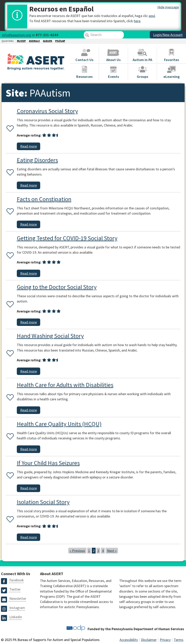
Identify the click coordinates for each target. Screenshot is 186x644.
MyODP (21, 41)
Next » (112, 551)
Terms (179, 640)
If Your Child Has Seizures (48, 463)
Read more (28, 146)
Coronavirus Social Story (47, 111)
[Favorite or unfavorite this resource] (9, 129)
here (137, 21)
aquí (152, 16)
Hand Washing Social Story (50, 336)
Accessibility (129, 640)
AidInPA (47, 41)
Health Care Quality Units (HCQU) (59, 424)
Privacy (165, 640)
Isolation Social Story (43, 502)
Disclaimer (149, 640)
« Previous (77, 551)
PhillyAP (60, 41)
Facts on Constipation (44, 199)
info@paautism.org (16, 35)
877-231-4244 (47, 35)
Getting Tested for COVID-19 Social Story (67, 238)
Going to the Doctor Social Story (57, 287)
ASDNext (34, 41)
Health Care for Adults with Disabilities (65, 385)
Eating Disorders (37, 160)
